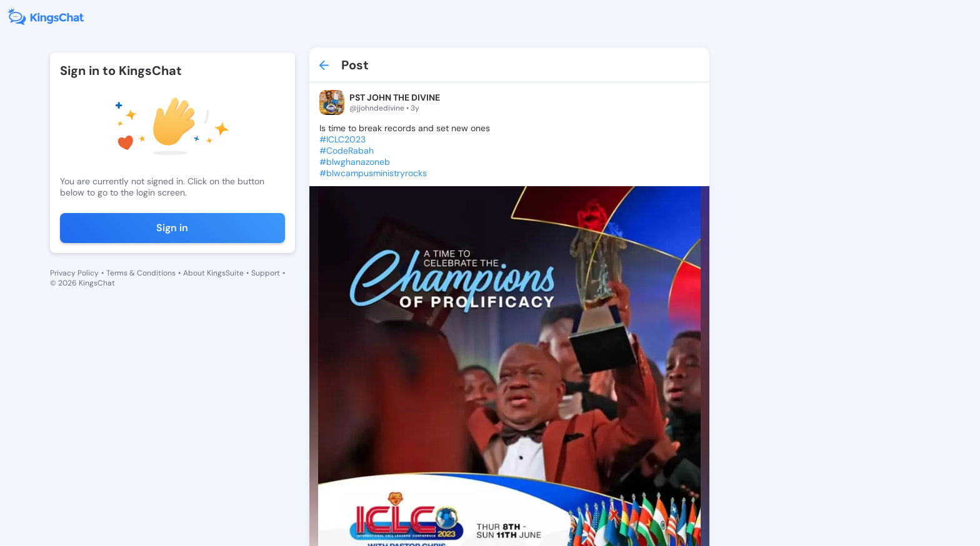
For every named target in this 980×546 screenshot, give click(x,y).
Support (266, 273)
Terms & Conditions (141, 273)
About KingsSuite (213, 273)
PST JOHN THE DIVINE (395, 97)
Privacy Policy (74, 273)
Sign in (172, 228)
